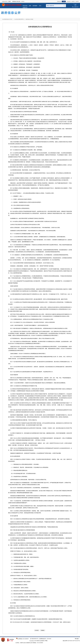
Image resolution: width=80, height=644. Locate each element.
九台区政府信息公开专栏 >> (8, 19)
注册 (65, 1)
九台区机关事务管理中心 (19, 19)
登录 (62, 1)
